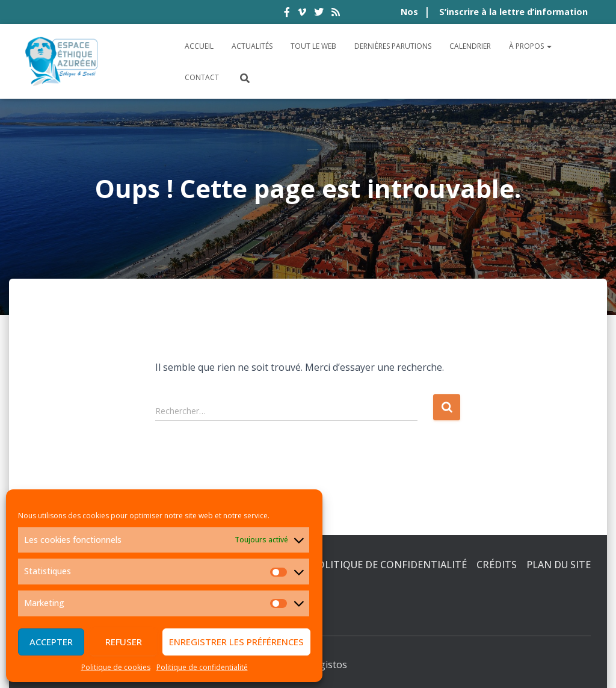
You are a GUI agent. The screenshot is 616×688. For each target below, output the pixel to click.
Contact (202, 77)
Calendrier (470, 46)
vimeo (302, 14)
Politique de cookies (116, 667)
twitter (319, 14)
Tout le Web (313, 46)
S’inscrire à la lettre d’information (513, 12)
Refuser (124, 642)
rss (336, 14)
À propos (530, 46)
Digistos (328, 665)
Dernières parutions (393, 46)
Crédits (497, 565)
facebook (287, 14)
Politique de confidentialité (202, 667)
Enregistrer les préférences (236, 642)
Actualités (252, 46)
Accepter (51, 642)
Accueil (199, 46)
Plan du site (559, 565)
